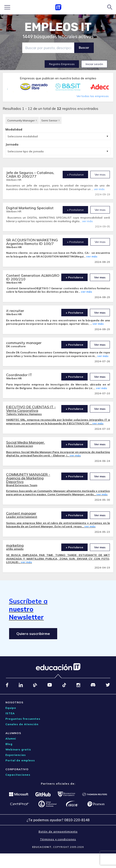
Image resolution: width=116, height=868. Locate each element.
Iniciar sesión (94, 64)
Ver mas (100, 175)
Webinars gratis (18, 749)
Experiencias (16, 755)
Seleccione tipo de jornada (26, 151)
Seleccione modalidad (23, 136)
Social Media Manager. (26, 442)
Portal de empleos (20, 760)
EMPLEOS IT (58, 27)
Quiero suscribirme (33, 634)
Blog (9, 744)
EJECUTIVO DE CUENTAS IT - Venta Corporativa (31, 409)
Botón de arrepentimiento (58, 832)
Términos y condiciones (58, 839)
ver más (99, 189)
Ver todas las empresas (93, 96)
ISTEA (10, 713)
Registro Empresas (62, 64)
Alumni (11, 738)
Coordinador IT (19, 375)
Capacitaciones (18, 775)
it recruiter (15, 311)
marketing (15, 545)
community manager (24, 343)
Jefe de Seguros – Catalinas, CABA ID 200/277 (30, 174)
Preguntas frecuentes (23, 719)
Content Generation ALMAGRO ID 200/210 (33, 277)
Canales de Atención (22, 724)
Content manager (21, 513)
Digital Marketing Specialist (30, 208)
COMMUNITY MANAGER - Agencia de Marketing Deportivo (28, 478)
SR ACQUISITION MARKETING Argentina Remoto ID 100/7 (32, 242)
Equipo (11, 708)
